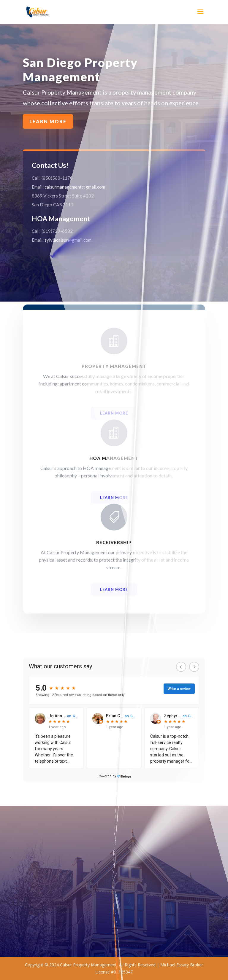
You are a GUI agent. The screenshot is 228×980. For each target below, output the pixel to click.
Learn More (83, 106)
